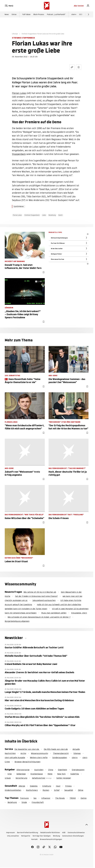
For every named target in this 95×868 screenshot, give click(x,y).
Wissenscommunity (40, 753)
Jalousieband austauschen (44, 600)
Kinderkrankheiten (13, 790)
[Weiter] (88, 14)
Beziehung (52, 215)
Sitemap (77, 753)
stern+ (74, 14)
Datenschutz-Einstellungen (73, 836)
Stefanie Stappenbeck (32, 215)
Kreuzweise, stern (79, 613)
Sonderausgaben (60, 758)
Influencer (46, 798)
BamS (61, 215)
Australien (39, 770)
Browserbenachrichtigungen (51, 839)
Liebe (44, 215)
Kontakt (34, 839)
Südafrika (75, 774)
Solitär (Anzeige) (64, 778)
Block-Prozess (39, 14)
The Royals (60, 798)
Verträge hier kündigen (42, 836)
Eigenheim (62, 770)
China (51, 770)
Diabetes (34, 786)
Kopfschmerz (32, 790)
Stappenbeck (19, 154)
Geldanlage (21, 774)
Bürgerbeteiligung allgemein (17, 621)
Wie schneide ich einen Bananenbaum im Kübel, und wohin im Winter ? (39, 617)
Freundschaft (38, 802)
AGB (64, 833)
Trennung (24, 798)
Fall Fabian (26, 14)
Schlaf (57, 790)
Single (24, 802)
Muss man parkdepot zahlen (54, 613)
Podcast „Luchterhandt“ (56, 14)
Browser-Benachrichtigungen (27, 762)
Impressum (10, 833)
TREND (73, 798)
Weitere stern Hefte (39, 758)
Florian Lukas (19, 93)
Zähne (81, 790)
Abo (79, 6)
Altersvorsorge (23, 770)
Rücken (46, 790)
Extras (14, 14)
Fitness (68, 786)
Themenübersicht (61, 753)
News (7, 14)
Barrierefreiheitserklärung (28, 833)
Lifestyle (15, 34)
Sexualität (69, 790)
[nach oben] (87, 825)
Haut (58, 786)
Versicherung (21, 778)
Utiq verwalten (13, 836)
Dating (84, 798)
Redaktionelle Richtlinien (50, 833)
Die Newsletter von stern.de (27, 749)
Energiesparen (78, 770)
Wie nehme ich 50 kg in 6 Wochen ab (40, 592)
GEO (81, 14)
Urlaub (8, 778)
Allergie (22, 786)
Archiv (23, 753)
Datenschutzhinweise (76, 833)
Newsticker (14, 638)
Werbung (56, 836)
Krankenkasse (37, 774)
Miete (50, 774)
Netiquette (26, 836)
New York (61, 774)
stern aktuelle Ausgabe (15, 758)
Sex (35, 798)
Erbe (10, 774)
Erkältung (47, 786)
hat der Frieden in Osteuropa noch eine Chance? (36, 596)
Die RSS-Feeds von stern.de (56, 749)
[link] (88, 6)
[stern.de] (47, 6)
